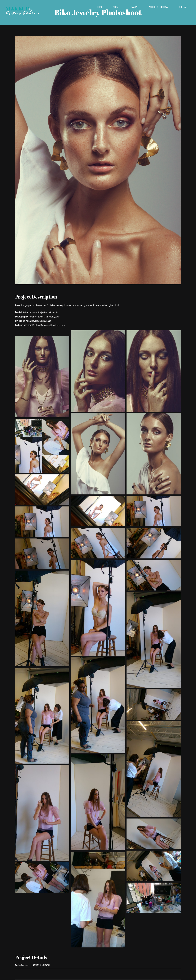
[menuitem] (102, 7)
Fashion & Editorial (41, 965)
